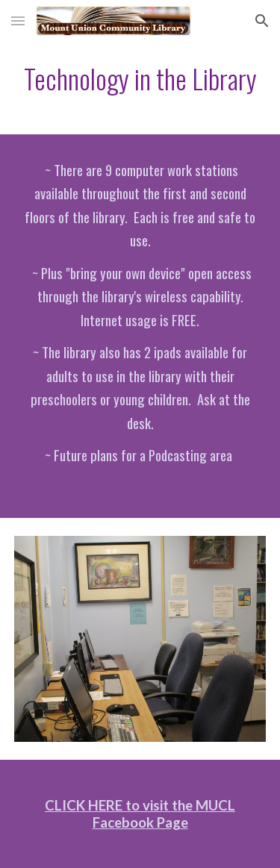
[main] (140, 79)
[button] (18, 21)
